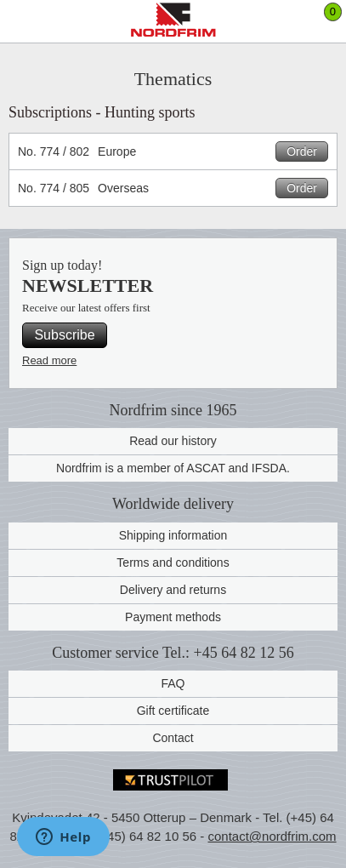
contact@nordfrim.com (272, 836)
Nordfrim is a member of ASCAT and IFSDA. (173, 468)
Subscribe (64, 335)
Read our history (173, 441)
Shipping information (173, 535)
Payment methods (173, 617)
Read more (49, 360)
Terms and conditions (173, 562)
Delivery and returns (173, 590)
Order (302, 151)
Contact (173, 738)
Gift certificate (173, 711)
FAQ (173, 683)
